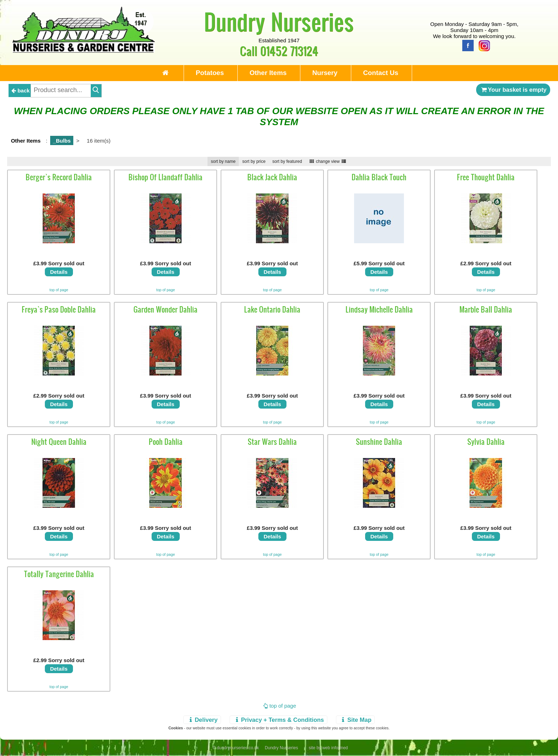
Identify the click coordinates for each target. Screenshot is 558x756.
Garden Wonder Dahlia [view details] (165, 309)
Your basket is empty (513, 90)
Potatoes (210, 73)
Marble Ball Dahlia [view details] (486, 309)
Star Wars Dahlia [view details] (272, 442)
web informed (335, 748)
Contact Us (381, 73)
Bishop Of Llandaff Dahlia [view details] (165, 177)
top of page (59, 290)
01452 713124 (289, 51)
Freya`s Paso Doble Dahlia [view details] (59, 309)
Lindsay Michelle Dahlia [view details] (379, 309)
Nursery (325, 73)
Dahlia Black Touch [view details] (379, 177)
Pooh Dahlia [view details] (166, 442)
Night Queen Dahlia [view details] (59, 442)
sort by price (254, 161)
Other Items (268, 73)
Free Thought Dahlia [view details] (486, 177)
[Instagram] (483, 45)
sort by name (223, 161)
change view (328, 161)
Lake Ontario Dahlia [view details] (272, 309)
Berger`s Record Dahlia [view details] (59, 177)
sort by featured (287, 161)
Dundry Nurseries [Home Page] (279, 21)
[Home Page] (84, 51)
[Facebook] (466, 45)
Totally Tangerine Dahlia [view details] (59, 574)
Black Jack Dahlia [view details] (272, 177)
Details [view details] (59, 272)
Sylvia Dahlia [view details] (486, 442)
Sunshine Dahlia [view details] (379, 442)
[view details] (59, 241)
